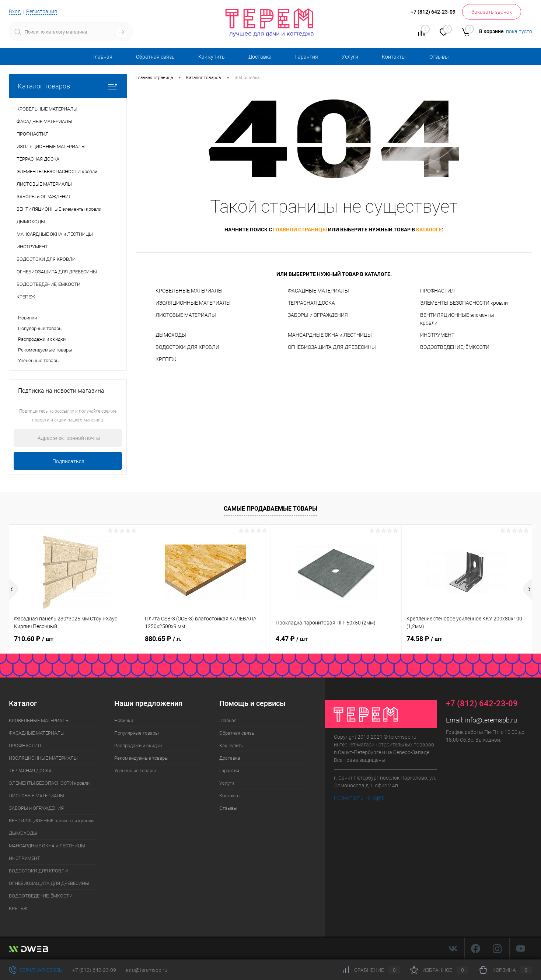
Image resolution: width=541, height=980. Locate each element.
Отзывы (439, 57)
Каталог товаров (68, 86)
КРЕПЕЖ (166, 359)
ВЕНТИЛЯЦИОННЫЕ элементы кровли (457, 319)
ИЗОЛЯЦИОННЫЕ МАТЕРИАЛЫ (193, 303)
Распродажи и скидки (42, 339)
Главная (102, 57)
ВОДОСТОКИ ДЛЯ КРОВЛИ (187, 347)
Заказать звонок (492, 12)
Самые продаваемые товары (270, 509)
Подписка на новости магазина (61, 391)
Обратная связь (155, 57)
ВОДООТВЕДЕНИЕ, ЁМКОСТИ (455, 347)
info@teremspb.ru (491, 720)
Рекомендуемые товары (45, 350)
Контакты (394, 57)
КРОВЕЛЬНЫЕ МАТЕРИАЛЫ (189, 291)
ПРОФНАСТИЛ (437, 291)
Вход (15, 11)
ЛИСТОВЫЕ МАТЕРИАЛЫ (186, 315)
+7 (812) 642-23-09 (94, 970)
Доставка (260, 57)
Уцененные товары (39, 360)
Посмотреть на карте (359, 798)
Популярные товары (40, 328)
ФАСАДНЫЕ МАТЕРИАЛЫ (318, 291)
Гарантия (307, 57)
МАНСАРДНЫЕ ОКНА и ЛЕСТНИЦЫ (330, 335)
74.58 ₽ (424, 639)
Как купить (212, 57)
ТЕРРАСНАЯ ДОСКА (311, 303)
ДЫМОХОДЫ (171, 335)
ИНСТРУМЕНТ (437, 335)
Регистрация (42, 11)
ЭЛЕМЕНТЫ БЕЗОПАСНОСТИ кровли (464, 303)
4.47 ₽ (292, 639)
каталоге (429, 230)
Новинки (27, 318)
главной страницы (300, 230)
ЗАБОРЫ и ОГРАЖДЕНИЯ (318, 315)
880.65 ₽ (163, 639)
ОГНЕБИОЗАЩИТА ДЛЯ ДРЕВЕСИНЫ (332, 347)
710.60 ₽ (34, 639)
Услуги (350, 57)
